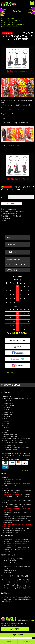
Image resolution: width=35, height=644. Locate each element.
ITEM (8, 21)
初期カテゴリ (11, 19)
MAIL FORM (15, 629)
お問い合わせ (26, 642)
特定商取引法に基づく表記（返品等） (14, 211)
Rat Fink (16, 26)
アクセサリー (16, 21)
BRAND (9, 26)
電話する (9, 642)
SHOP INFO (11, 270)
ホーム (3, 19)
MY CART (20, 635)
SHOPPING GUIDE (13, 260)
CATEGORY (10, 24)
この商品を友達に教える (10, 214)
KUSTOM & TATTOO (21, 24)
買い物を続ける (7, 218)
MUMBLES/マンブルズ (12, 372)
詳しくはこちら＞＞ (27, 471)
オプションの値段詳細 (9, 209)
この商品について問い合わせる (12, 216)
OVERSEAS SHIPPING (15, 265)
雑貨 (13, 22)
